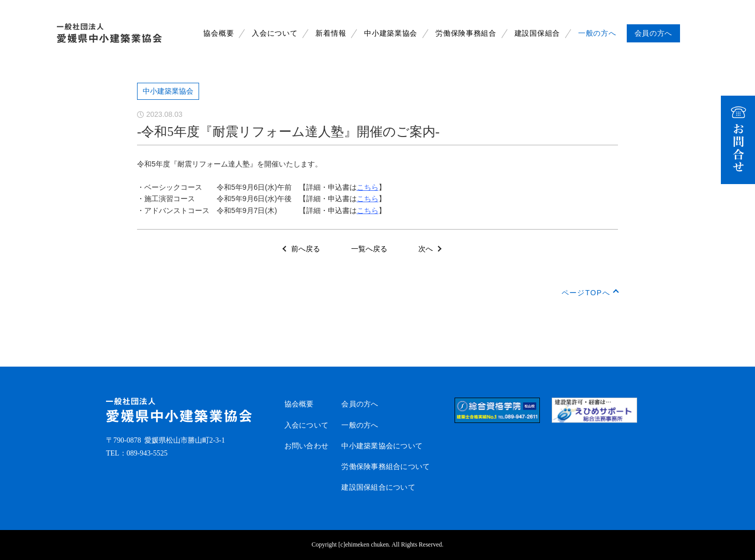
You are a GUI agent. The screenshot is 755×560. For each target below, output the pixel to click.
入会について (275, 33)
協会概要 (218, 33)
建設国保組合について (378, 487)
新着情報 (331, 33)
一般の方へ (597, 33)
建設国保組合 (537, 33)
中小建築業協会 (391, 33)
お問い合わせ (307, 446)
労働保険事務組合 (466, 33)
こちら (368, 187)
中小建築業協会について (382, 446)
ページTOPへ (586, 293)
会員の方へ (360, 404)
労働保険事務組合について (386, 467)
